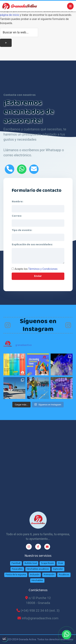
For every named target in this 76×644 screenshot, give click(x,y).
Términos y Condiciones (43, 269)
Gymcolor (58, 569)
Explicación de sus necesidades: (32, 245)
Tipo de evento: (22, 230)
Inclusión (35, 575)
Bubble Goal (31, 563)
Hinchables (37, 580)
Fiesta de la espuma (16, 575)
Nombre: (17, 202)
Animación (49, 575)
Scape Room (47, 563)
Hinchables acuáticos (38, 569)
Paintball (16, 563)
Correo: (17, 216)
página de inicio (10, 15)
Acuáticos (64, 575)
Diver (61, 563)
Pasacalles (17, 569)
